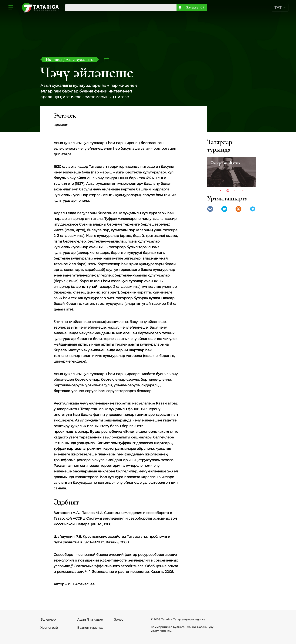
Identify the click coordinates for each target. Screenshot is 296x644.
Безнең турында (90, 628)
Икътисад (55, 59)
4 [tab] (242, 191)
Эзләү (119, 620)
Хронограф (49, 628)
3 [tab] (235, 191)
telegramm (253, 209)
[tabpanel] (231, 172)
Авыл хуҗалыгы (80, 59)
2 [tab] (228, 191)
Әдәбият (61, 125)
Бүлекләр (48, 620)
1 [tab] (221, 191)
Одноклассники (238, 209)
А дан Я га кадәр (90, 620)
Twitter (224, 209)
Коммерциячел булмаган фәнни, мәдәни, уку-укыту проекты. (183, 629)
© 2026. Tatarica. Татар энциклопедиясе (178, 619)
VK (210, 209)
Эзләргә (192, 7)
